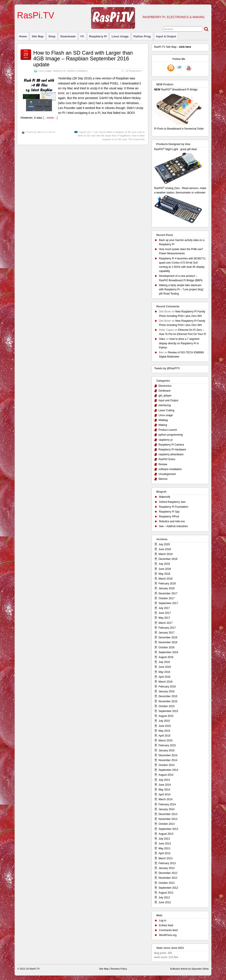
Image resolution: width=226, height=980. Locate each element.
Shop (52, 36)
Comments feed (168, 930)
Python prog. (142, 36)
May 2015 (164, 731)
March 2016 (165, 682)
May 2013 (164, 848)
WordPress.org (168, 935)
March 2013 (165, 858)
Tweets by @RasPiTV (167, 368)
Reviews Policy (119, 969)
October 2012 (167, 883)
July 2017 (164, 608)
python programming (171, 435)
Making (163, 425)
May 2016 (164, 672)
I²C (82, 36)
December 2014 (168, 755)
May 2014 (164, 790)
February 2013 (167, 863)
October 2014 (167, 765)
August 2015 (166, 716)
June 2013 (165, 844)
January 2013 (167, 868)
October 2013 (167, 824)
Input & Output (166, 36)
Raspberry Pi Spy (169, 512)
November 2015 (168, 701)
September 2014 (168, 770)
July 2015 (164, 721)
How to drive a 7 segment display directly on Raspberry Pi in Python (179, 343)
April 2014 (164, 794)
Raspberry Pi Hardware (172, 450)
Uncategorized (167, 474)
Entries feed (166, 925)
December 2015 (168, 696)
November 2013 (168, 819)
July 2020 (164, 544)
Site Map (38, 36)
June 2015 (165, 726)
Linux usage (120, 36)
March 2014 (165, 799)
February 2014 (167, 804)
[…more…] (50, 118)
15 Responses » (134, 71)
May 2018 (164, 574)
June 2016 (165, 667)
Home (23, 36)
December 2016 (168, 637)
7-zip (95, 132)
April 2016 (164, 677)
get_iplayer (165, 396)
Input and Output (168, 400)
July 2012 (164, 898)
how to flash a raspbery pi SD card (118, 132)
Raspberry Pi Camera (171, 445)
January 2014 (167, 809)
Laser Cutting (166, 410)
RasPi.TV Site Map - (172, 47)
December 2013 (168, 814)
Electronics (165, 386)
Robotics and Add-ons (172, 521)
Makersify (165, 497)
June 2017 (165, 613)
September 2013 (168, 829)
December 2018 (168, 559)
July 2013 (164, 839)
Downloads (68, 36)
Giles (162, 339)
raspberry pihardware (171, 454)
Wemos (163, 479)
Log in (163, 921)
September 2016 (168, 652)
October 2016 (167, 647)
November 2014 (168, 760)
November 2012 (168, 878)
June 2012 (165, 902)
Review (163, 464)
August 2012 (166, 893)
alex (40, 132)
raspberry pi (98, 36)
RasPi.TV (36, 15)
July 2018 (164, 564)
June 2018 (165, 569)
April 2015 (164, 736)
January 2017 (167, 633)
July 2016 (164, 662)
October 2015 (167, 706)
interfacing (165, 405)
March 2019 (165, 554)
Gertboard (164, 391)
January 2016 (167, 691)
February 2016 (167, 687)
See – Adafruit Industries (173, 526)
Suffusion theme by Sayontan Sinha (189, 969)
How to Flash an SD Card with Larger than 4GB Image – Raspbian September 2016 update (83, 59)
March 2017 (165, 623)
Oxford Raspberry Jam (172, 502)
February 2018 (167, 584)
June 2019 (165, 549)
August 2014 (166, 775)
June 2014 (165, 785)
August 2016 (166, 657)
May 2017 (164, 618)
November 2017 (168, 593)
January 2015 (167, 750)
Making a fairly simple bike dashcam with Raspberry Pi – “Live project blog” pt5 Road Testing (181, 289)
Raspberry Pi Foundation (174, 507)
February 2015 (167, 745)
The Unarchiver (137, 139)
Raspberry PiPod (169, 517)
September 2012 (168, 888)
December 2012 (168, 873)
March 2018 (165, 579)
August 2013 (166, 834)
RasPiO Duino (167, 459)
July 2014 (164, 780)
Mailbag (163, 420)
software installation (77, 71)
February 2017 (167, 628)
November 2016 (168, 642)
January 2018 (167, 588)
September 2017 (168, 603)
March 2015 (165, 741)
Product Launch (168, 430)
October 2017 (167, 598)
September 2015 (168, 711)
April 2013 (164, 853)
